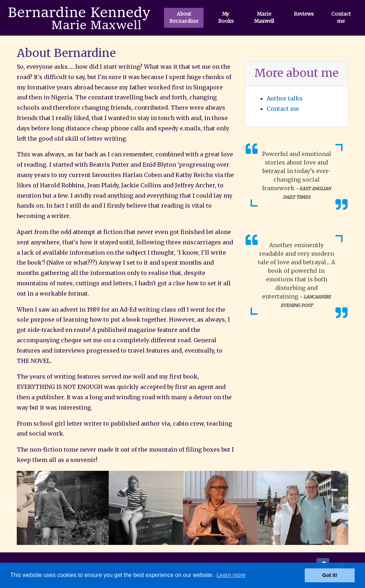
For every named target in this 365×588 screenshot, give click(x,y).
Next (354, 509)
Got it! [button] (330, 575)
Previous (11, 509)
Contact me (341, 18)
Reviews (304, 14)
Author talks (285, 98)
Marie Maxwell (264, 18)
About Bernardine (184, 18)
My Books (226, 18)
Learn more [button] (231, 575)
